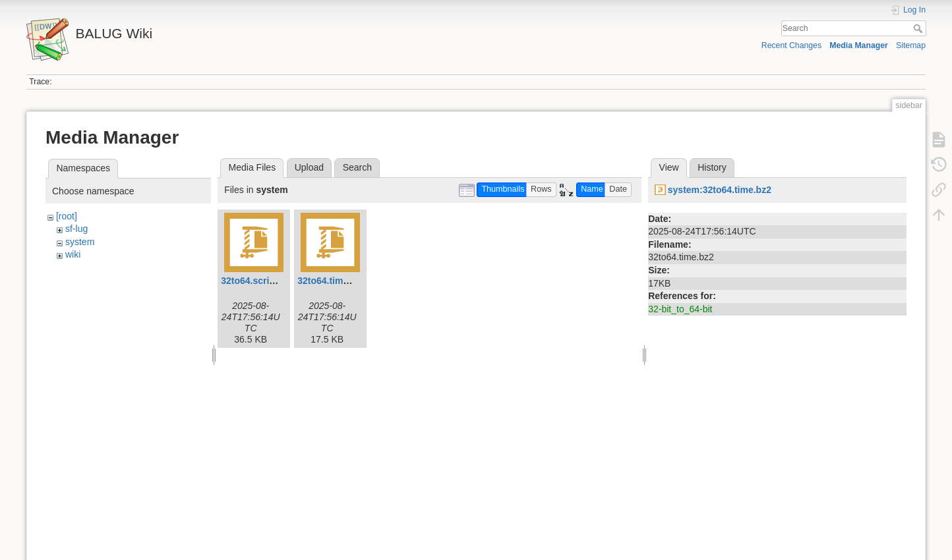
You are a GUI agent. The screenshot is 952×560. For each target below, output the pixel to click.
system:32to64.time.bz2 (720, 190)
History (712, 167)
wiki (73, 254)
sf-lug (76, 229)
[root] (67, 216)
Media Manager (859, 45)
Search (919, 28)
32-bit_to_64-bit (680, 309)
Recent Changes (791, 45)
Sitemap (911, 45)
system (80, 242)
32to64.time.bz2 (332, 281)
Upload (309, 167)
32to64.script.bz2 (258, 281)
